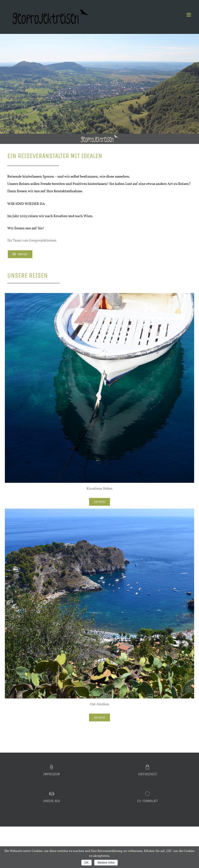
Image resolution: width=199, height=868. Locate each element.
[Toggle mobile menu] (189, 15)
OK (86, 863)
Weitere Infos (106, 863)
